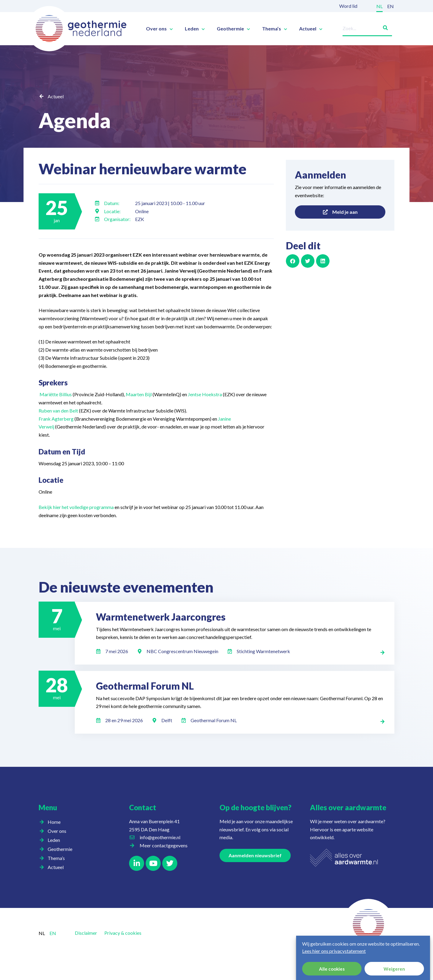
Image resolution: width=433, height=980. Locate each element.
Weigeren (394, 969)
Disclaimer (86, 933)
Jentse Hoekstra (205, 394)
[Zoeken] (383, 27)
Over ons (159, 29)
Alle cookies (332, 969)
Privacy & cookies (123, 933)
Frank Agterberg (56, 419)
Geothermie (233, 29)
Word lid (348, 6)
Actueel (311, 29)
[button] (293, 261)
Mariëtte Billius (56, 394)
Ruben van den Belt (58, 411)
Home (54, 822)
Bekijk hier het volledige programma (76, 507)
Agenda (77, 120)
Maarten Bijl (139, 394)
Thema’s (275, 29)
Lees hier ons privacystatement (334, 951)
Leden (195, 29)
